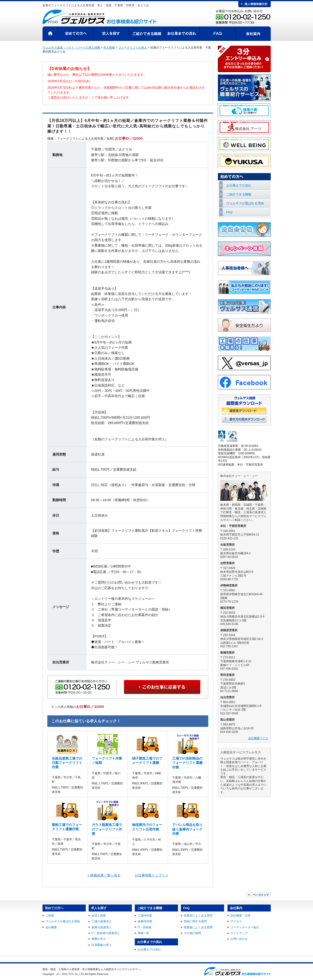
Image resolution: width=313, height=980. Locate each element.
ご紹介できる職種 (147, 34)
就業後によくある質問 (198, 927)
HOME (50, 34)
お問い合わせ (239, 939)
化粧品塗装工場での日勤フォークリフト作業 (67, 763)
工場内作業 (145, 916)
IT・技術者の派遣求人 (106, 933)
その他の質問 (192, 933)
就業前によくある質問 (198, 916)
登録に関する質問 (195, 921)
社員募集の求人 (102, 945)
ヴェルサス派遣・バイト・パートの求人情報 (71, 48)
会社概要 (51, 927)
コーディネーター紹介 (245, 927)
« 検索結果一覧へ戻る (104, 875)
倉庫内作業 (145, 921)
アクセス (236, 921)
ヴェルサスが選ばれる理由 (245, 203)
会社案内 (253, 34)
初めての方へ (75, 34)
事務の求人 (99, 939)
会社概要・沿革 (240, 916)
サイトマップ (239, 933)
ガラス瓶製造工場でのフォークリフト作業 (107, 829)
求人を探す (111, 34)
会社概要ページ (258, 738)
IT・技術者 (145, 927)
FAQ (218, 34)
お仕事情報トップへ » (151, 875)
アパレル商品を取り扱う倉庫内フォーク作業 (187, 829)
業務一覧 (143, 933)
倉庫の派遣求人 (102, 927)
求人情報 (109, 48)
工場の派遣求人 (102, 921)
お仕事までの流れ (182, 34)
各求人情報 (99, 916)
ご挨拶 (50, 916)
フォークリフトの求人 (133, 48)
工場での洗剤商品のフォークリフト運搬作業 (187, 763)
